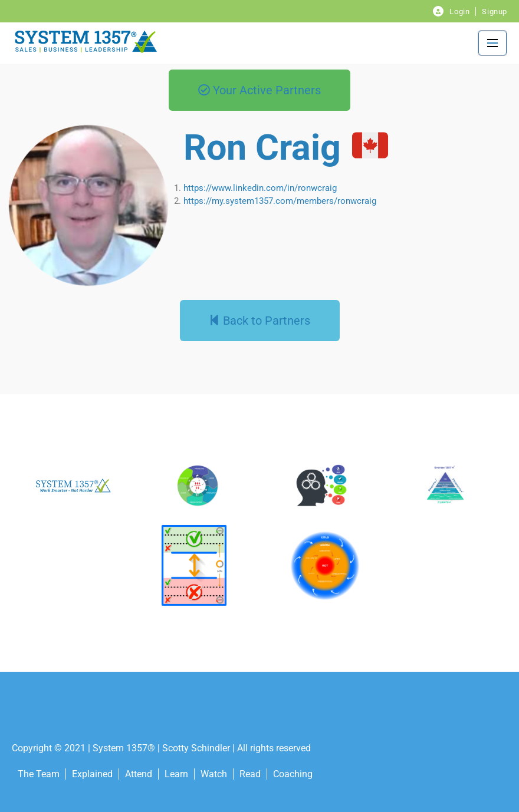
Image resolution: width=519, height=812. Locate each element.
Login (459, 11)
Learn (176, 774)
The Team (39, 774)
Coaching (293, 774)
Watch (214, 774)
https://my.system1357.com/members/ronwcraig (280, 201)
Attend (139, 774)
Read (250, 774)
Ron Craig (262, 148)
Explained (92, 774)
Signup (495, 11)
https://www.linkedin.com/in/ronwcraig (260, 188)
